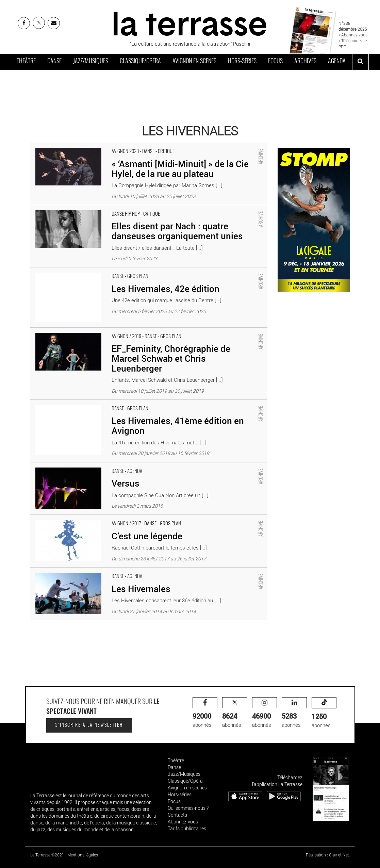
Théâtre (26, 62)
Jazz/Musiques (91, 62)
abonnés (205, 713)
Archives (305, 62)
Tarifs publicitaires (187, 828)
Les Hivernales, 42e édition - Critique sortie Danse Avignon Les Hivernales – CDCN (122, 271)
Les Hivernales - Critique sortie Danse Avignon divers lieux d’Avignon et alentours (119, 571)
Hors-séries (242, 62)
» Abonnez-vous (353, 35)
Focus (275, 62)
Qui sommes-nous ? (188, 808)
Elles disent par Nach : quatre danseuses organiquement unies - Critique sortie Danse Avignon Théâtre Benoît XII (144, 212)
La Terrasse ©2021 (47, 855)
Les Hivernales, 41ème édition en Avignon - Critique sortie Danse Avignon (111, 403)
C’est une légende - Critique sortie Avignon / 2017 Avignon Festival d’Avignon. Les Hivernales (133, 518)
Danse (54, 62)
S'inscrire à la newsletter (89, 725)
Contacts (177, 815)
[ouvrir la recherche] (360, 62)
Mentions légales (83, 855)
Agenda (337, 62)
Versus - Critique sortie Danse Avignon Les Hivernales (90, 466)
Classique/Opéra (140, 62)
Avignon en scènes (194, 62)
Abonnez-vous (183, 822)
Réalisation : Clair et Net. (328, 855)
